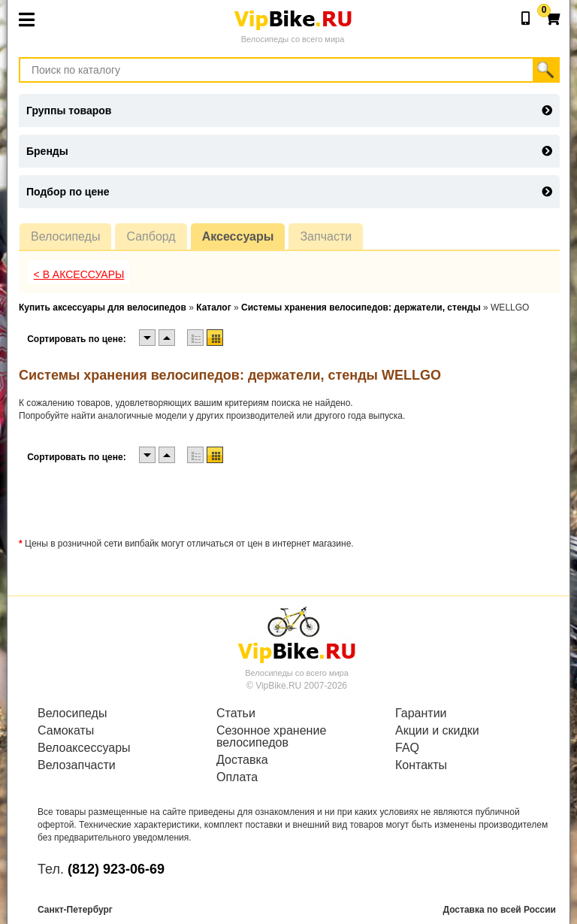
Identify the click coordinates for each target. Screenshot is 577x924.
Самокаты (66, 731)
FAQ (407, 748)
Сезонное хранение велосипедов (271, 737)
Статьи (236, 713)
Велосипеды (65, 236)
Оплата (237, 777)
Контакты (421, 765)
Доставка (242, 760)
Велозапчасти (77, 765)
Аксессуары (238, 236)
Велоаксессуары (84, 748)
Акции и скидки (437, 731)
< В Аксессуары (79, 274)
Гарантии (421, 713)
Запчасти (326, 236)
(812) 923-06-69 (116, 869)
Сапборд (151, 236)
